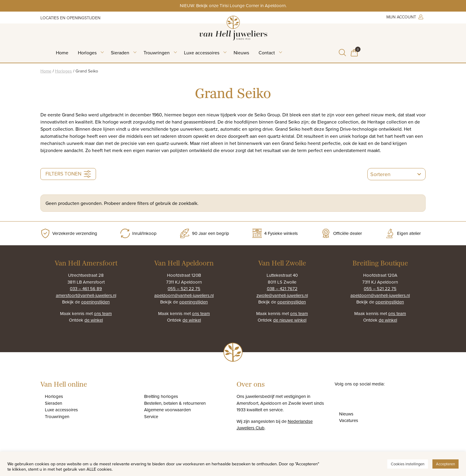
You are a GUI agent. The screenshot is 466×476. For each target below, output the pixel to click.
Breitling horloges (161, 396)
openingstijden (95, 302)
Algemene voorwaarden (167, 410)
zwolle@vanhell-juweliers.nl (282, 295)
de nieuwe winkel (290, 320)
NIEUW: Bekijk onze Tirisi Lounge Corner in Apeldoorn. (233, 5)
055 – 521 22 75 (184, 288)
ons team (103, 313)
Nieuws (241, 53)
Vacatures (349, 420)
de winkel (94, 320)
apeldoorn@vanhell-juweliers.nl (184, 295)
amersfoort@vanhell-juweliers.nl (86, 295)
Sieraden (120, 53)
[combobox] (391, 174)
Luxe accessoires (202, 53)
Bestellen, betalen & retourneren (175, 403)
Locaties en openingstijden (70, 18)
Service (151, 416)
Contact (267, 53)
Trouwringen (157, 53)
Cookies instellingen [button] (408, 464)
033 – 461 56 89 (86, 288)
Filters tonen (68, 174)
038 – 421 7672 (282, 288)
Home (62, 53)
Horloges (87, 53)
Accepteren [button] (445, 464)
